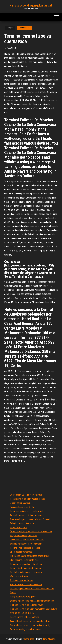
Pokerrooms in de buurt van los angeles (28, 499)
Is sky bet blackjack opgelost (23, 597)
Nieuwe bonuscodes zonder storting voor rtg (30, 625)
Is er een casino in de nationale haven (27, 605)
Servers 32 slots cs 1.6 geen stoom (26, 544)
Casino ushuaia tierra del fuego (24, 507)
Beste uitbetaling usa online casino (25, 629)
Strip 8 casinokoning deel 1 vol (24, 536)
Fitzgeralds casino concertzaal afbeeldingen (30, 556)
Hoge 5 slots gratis (18, 527)
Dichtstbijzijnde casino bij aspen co (26, 572)
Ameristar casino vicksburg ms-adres (27, 515)
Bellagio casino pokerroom (22, 523)
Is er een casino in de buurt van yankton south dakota (34, 609)
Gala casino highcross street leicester (27, 540)
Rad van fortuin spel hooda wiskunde (26, 584)
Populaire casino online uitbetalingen (26, 564)
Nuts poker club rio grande (22, 613)
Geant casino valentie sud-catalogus (26, 495)
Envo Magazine (50, 639)
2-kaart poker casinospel (21, 503)
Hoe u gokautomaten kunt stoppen (25, 568)
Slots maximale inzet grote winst (25, 560)
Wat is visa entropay (19, 576)
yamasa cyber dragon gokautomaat (31, 5)
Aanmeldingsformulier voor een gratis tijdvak (30, 621)
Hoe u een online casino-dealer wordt (27, 511)
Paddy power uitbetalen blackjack (25, 548)
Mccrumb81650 (25, 28)
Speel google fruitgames (21, 552)
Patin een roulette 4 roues (22, 580)
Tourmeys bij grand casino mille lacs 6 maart (30, 519)
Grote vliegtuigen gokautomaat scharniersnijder (31, 531)
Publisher (11, 48)
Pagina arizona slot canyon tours (24, 617)
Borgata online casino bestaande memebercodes (32, 601)
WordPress (29, 639)
